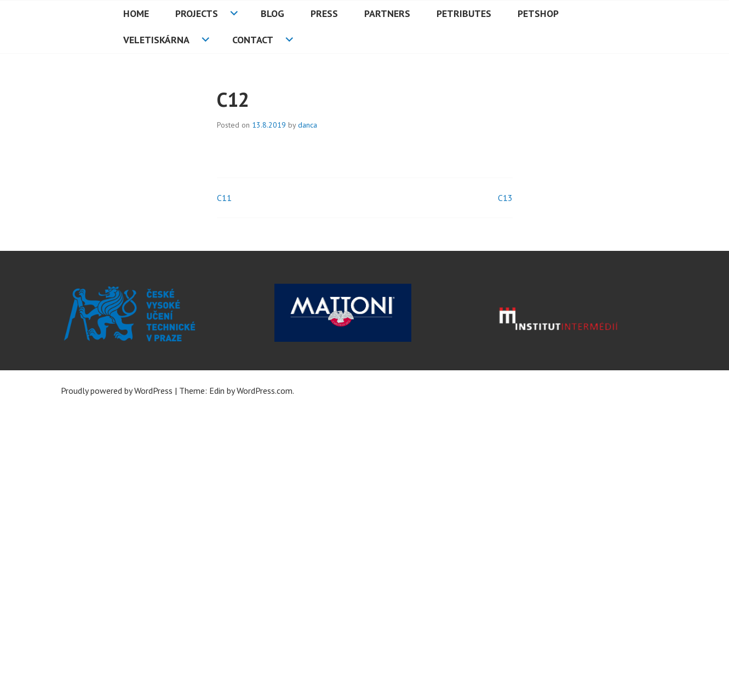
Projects (197, 13)
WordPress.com (265, 391)
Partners (387, 13)
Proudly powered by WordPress (117, 391)
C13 (505, 198)
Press (324, 13)
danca (308, 125)
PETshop (538, 13)
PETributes (464, 13)
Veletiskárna (156, 40)
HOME (136, 13)
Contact (253, 40)
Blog (272, 13)
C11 (224, 198)
